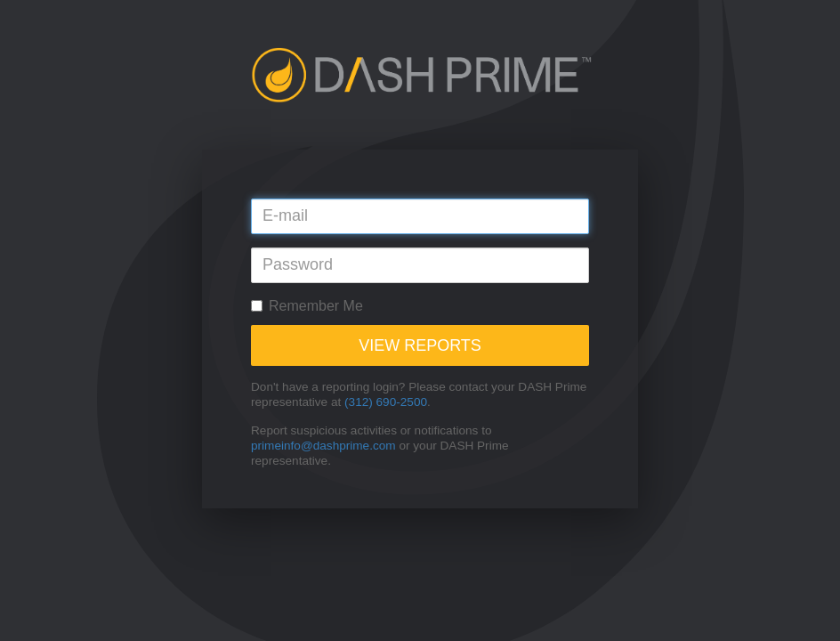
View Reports (420, 345)
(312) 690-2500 (386, 402)
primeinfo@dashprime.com (323, 446)
